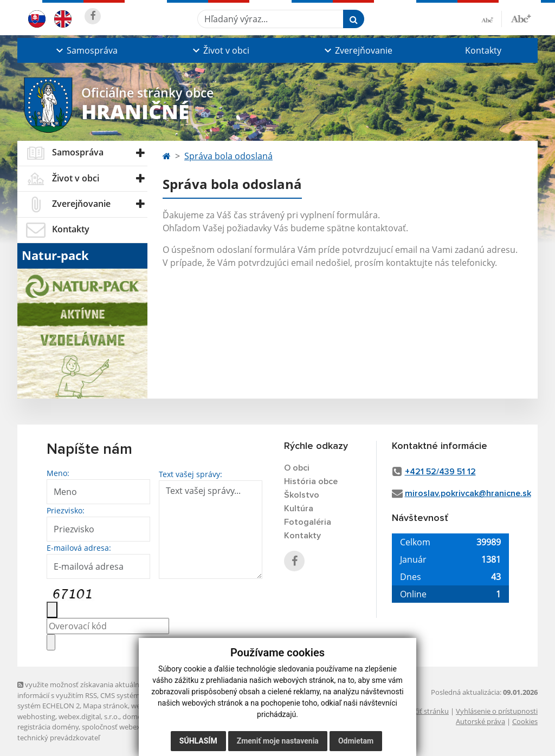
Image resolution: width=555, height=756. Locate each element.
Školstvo (302, 495)
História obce (311, 481)
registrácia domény (48, 727)
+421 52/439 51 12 (440, 472)
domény (136, 716)
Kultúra (299, 509)
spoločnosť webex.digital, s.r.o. (131, 727)
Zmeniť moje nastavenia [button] (278, 741)
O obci (297, 468)
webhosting (36, 716)
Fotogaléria (308, 522)
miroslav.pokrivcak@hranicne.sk (468, 493)
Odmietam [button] (356, 741)
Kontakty (483, 50)
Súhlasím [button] (198, 741)
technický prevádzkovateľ (59, 738)
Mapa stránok (105, 706)
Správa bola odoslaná (228, 156)
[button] (86, 50)
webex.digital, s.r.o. (89, 716)
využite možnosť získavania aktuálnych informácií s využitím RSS (84, 690)
